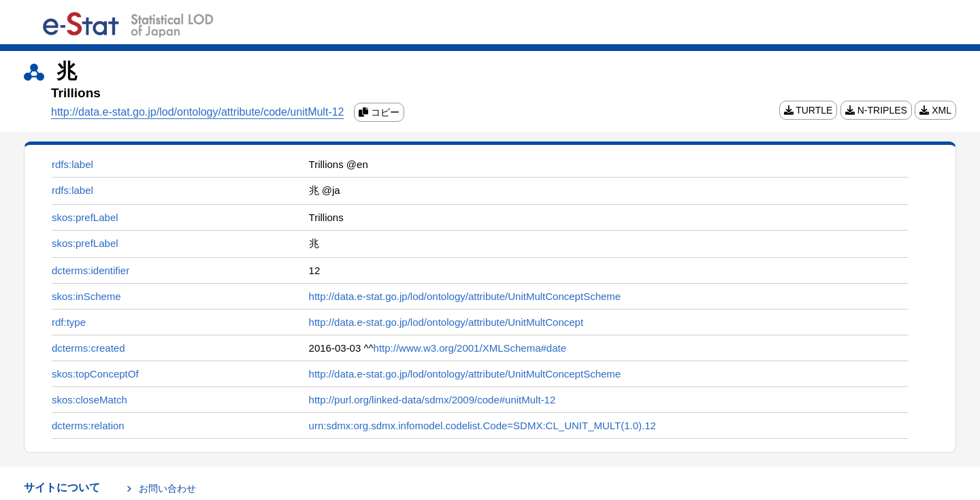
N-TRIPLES (876, 110)
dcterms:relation (88, 426)
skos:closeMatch (89, 400)
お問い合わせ (167, 488)
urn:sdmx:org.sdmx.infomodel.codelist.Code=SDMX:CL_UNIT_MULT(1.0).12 (483, 426)
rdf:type (69, 322)
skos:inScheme (86, 296)
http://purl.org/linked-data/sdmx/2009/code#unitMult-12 (432, 400)
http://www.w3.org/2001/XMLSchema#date (470, 348)
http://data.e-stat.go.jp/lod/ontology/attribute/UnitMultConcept (446, 322)
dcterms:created (88, 348)
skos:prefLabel (85, 217)
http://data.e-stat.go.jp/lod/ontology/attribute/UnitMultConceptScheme (465, 296)
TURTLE (808, 110)
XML (935, 110)
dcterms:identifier (91, 270)
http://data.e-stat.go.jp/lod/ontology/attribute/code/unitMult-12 (198, 112)
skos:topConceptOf (95, 374)
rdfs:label (72, 164)
